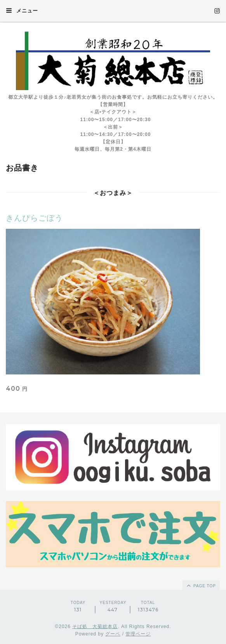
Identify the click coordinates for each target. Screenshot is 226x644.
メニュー (22, 10)
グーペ (113, 634)
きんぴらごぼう (34, 218)
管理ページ (138, 634)
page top (201, 585)
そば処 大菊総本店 (95, 627)
